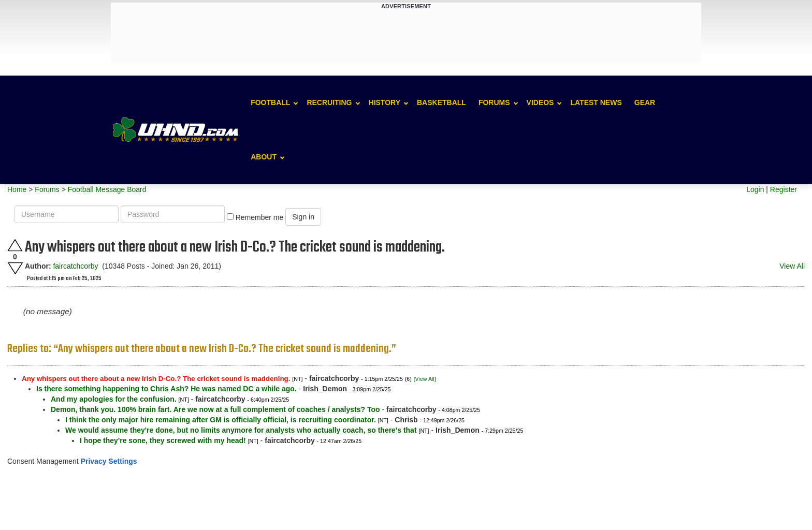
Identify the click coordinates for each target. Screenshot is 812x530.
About (264, 157)
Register (784, 189)
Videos (540, 102)
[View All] (425, 379)
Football (270, 102)
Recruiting (329, 102)
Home (17, 189)
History (385, 102)
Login (755, 189)
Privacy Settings (109, 461)
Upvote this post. (15, 245)
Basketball (441, 102)
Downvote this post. (15, 268)
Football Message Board (107, 189)
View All (792, 266)
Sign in (303, 217)
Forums (494, 102)
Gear (645, 102)
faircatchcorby (75, 266)
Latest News (596, 102)
